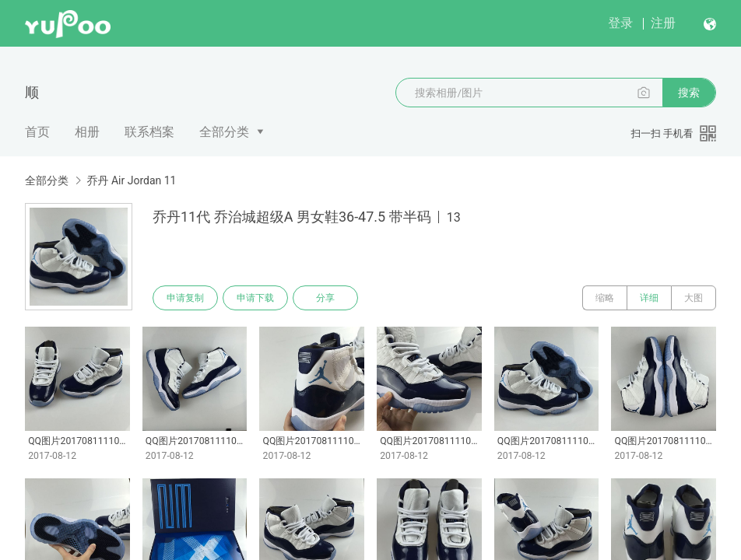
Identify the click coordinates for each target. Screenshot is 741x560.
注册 (663, 23)
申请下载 (255, 298)
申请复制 (185, 298)
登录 (620, 23)
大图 (694, 298)
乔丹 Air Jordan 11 (131, 180)
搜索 (689, 93)
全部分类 (224, 132)
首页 (37, 132)
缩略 (605, 298)
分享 (325, 298)
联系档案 (149, 132)
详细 (649, 298)
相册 (87, 132)
